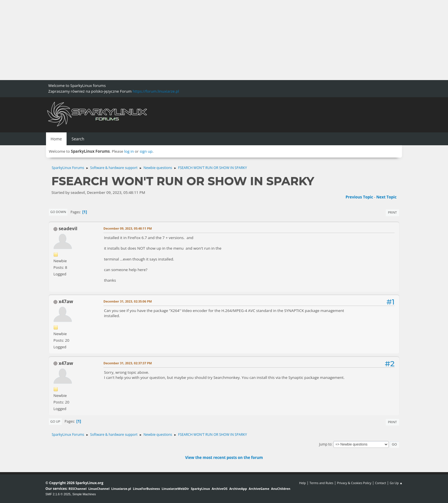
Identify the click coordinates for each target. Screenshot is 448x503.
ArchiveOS (220, 489)
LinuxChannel (99, 489)
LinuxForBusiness (146, 489)
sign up (146, 151)
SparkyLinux (200, 489)
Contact (380, 483)
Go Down (58, 212)
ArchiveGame (259, 489)
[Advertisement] (171, 40)
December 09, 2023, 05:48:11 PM (128, 228)
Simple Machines (84, 494)
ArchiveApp (238, 489)
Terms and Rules (321, 483)
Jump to (325, 444)
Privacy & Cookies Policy (354, 483)
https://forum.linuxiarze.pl (156, 91)
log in (129, 151)
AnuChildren (281, 489)
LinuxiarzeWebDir (175, 489)
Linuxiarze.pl (121, 489)
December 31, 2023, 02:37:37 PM (128, 363)
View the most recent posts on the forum (224, 458)
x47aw (66, 301)
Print (392, 212)
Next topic (386, 197)
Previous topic (359, 197)
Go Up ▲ (396, 483)
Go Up (55, 421)
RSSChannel (78, 489)
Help (302, 483)
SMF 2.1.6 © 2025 (58, 494)
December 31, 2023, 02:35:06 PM (128, 301)
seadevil (68, 228)
